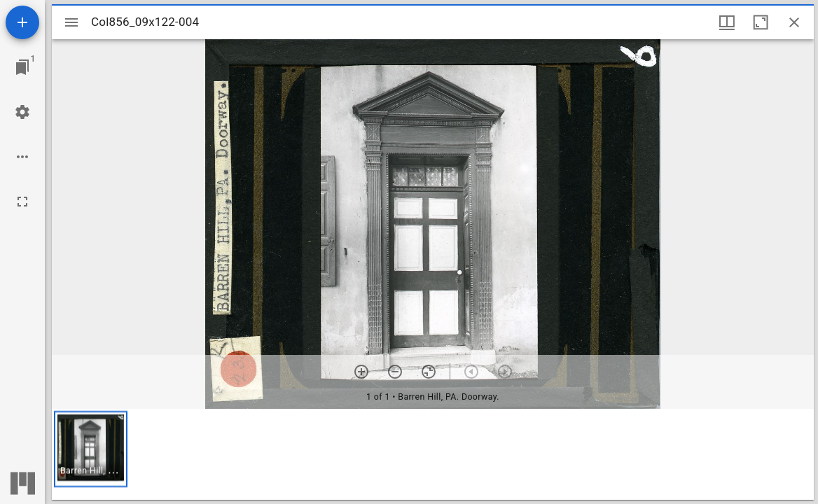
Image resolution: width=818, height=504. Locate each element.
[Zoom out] (395, 372)
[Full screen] (22, 202)
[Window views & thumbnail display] (727, 22)
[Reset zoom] (429, 372)
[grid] (433, 454)
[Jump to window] (22, 67)
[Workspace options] (22, 157)
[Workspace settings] (22, 112)
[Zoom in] (361, 372)
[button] (91, 449)
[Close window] (794, 22)
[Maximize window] (761, 22)
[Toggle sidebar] (71, 22)
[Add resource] (22, 22)
